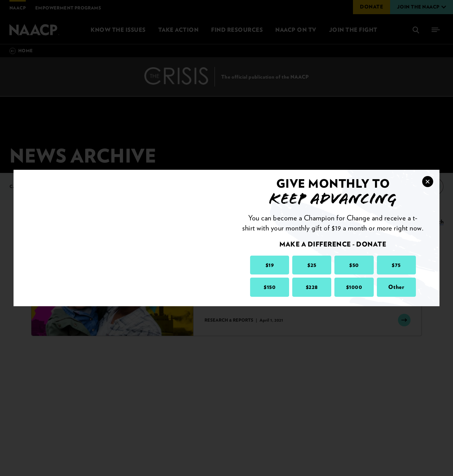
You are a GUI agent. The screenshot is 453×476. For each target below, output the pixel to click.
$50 (354, 265)
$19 (270, 265)
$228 (312, 287)
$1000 (354, 287)
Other (396, 287)
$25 (312, 265)
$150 (270, 287)
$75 (396, 265)
